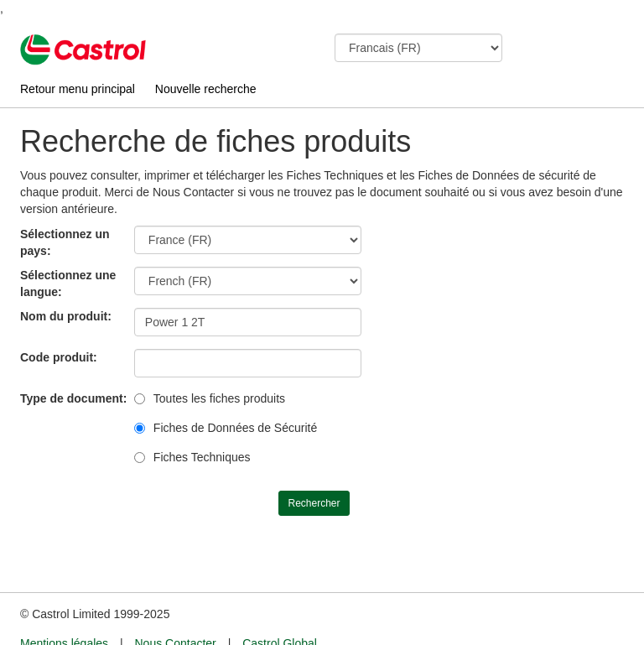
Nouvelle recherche (206, 89)
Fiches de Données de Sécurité (235, 428)
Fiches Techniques (202, 457)
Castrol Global (280, 612)
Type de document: (73, 398)
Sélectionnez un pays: (65, 242)
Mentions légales (64, 612)
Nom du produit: (66, 316)
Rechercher (314, 503)
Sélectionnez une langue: (68, 283)
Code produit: (59, 357)
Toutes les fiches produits (219, 398)
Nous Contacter (175, 612)
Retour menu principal (78, 89)
